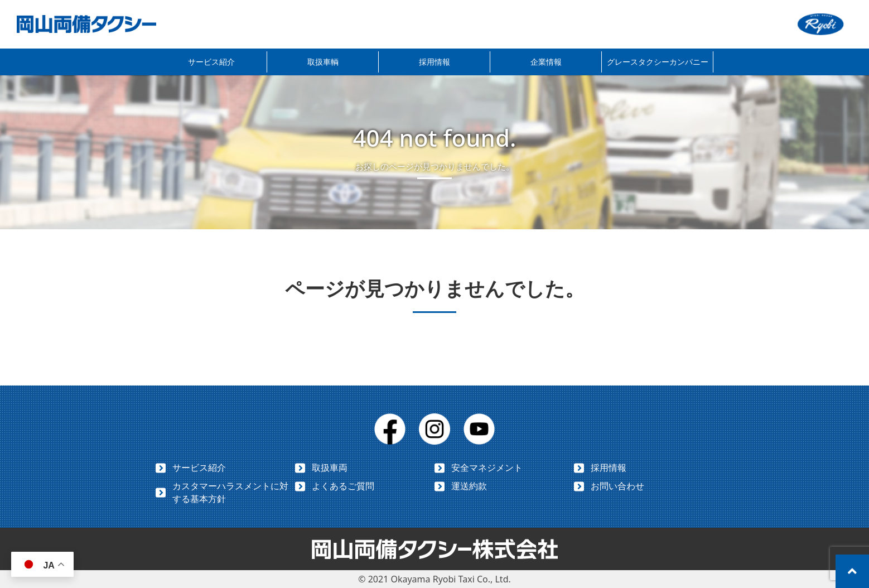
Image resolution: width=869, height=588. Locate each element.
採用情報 (434, 62)
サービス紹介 (211, 62)
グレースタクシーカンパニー (658, 62)
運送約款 (469, 486)
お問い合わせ (617, 486)
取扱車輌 (323, 62)
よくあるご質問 (343, 486)
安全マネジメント (487, 467)
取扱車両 (330, 467)
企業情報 (546, 62)
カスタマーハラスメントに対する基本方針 (230, 492)
